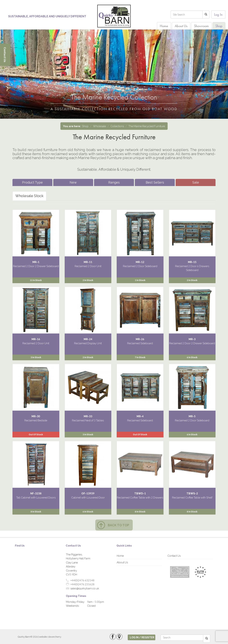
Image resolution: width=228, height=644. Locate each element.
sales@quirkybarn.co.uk (85, 588)
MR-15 (192, 262)
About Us (181, 26)
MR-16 (36, 339)
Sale (196, 182)
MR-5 (192, 416)
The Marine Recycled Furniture (147, 126)
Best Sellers (155, 182)
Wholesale (99, 126)
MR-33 (88, 416)
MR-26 (140, 339)
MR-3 (192, 339)
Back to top (118, 525)
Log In (218, 14)
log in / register (142, 637)
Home (164, 26)
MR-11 (88, 262)
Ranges (114, 182)
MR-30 (36, 416)
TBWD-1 (140, 493)
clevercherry (55, 637)
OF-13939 (88, 493)
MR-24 (88, 339)
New (73, 182)
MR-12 (140, 262)
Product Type (32, 182)
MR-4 (140, 416)
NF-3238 (36, 493)
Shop (219, 26)
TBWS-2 (192, 493)
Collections (117, 126)
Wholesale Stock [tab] (29, 196)
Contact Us (174, 556)
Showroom (201, 26)
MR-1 (36, 262)
